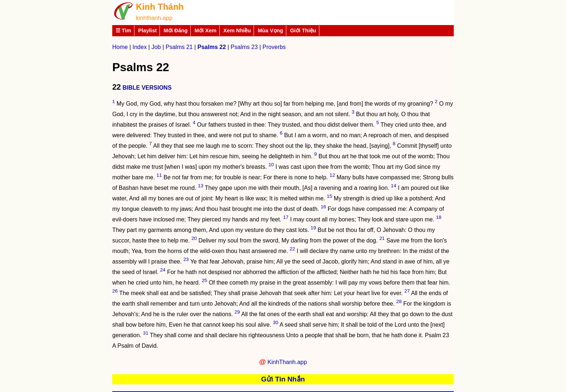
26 (115, 291)
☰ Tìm (123, 30)
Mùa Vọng (270, 30)
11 (159, 175)
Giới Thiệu (303, 30)
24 (163, 270)
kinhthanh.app (154, 18)
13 (201, 186)
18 (439, 217)
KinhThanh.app (287, 362)
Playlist (147, 30)
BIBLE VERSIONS (147, 88)
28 (399, 301)
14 (394, 186)
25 (204, 280)
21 (382, 238)
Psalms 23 (244, 47)
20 (194, 238)
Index (140, 47)
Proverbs (274, 47)
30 (276, 322)
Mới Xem (205, 30)
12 (332, 175)
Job (156, 47)
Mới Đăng (175, 30)
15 (329, 196)
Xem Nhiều (237, 30)
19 (313, 228)
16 (324, 207)
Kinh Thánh (160, 7)
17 (286, 217)
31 (146, 333)
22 (292, 249)
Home (120, 47)
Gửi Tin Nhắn (283, 379)
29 (237, 312)
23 (186, 259)
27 (407, 291)
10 (271, 165)
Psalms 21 (179, 47)
